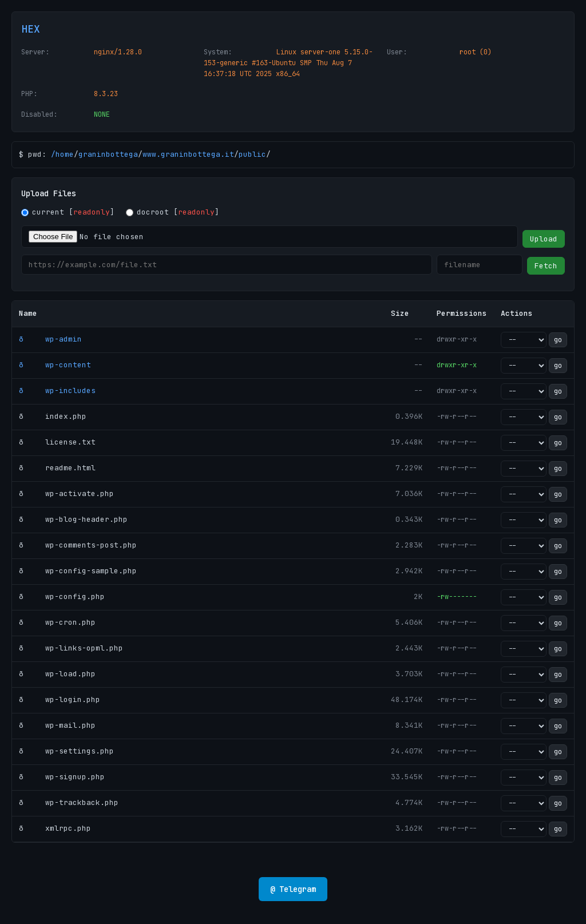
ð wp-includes (57, 390)
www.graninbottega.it (188, 154)
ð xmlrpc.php (55, 828)
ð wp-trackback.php (69, 802)
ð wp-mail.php (57, 725)
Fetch (546, 266)
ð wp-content (55, 365)
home (65, 154)
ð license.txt (57, 442)
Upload (544, 239)
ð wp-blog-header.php (73, 519)
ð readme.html (57, 468)
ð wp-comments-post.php (78, 545)
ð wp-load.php (57, 674)
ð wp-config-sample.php (78, 571)
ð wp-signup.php (62, 777)
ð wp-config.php (62, 596)
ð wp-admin (50, 339)
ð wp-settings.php (66, 751)
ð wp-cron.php (57, 622)
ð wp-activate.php (66, 493)
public (252, 154)
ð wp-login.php (60, 699)
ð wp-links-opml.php (71, 648)
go (558, 340)
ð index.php (53, 416)
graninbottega (108, 154)
